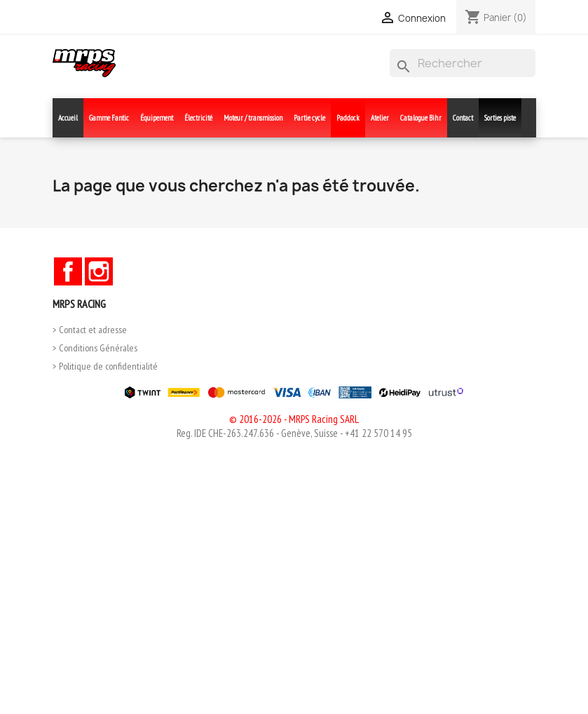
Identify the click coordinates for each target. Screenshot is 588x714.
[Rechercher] (463, 63)
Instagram (99, 271)
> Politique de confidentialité (105, 366)
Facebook (68, 271)
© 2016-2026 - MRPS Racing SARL (294, 419)
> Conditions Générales (95, 348)
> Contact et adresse (90, 330)
